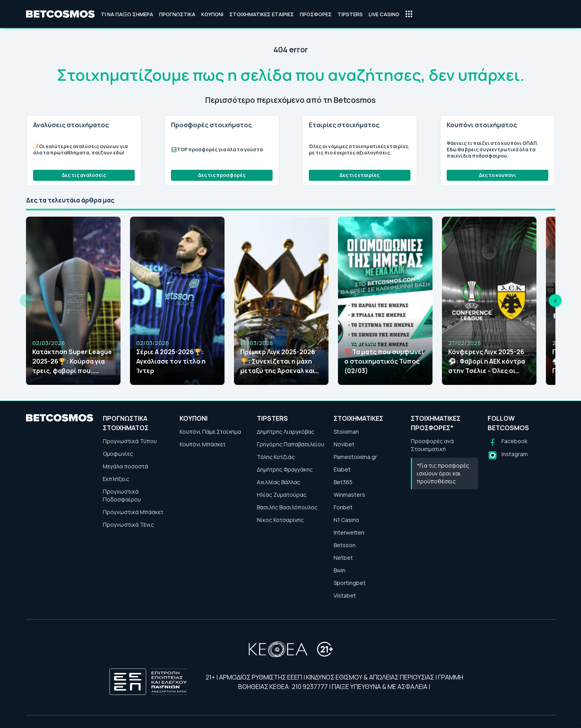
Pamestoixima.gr (355, 457)
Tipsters (350, 14)
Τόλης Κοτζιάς (276, 457)
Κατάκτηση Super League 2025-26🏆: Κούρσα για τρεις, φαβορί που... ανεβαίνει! (72, 361)
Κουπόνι (212, 14)
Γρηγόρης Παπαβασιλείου (290, 444)
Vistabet (345, 595)
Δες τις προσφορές (222, 175)
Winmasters (349, 495)
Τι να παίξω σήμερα (127, 14)
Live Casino (384, 14)
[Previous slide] (26, 301)
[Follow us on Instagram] (508, 455)
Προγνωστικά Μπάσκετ (133, 512)
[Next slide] (555, 301)
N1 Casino (346, 520)
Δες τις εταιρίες (359, 175)
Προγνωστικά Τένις (128, 525)
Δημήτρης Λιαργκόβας (286, 432)
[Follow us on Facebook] (508, 442)
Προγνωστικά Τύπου (130, 441)
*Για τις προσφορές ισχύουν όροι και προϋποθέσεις (443, 473)
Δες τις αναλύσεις (84, 175)
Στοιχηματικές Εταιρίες (262, 14)
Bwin (340, 570)
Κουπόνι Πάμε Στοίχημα (210, 432)
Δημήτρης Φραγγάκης (285, 469)
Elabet (342, 469)
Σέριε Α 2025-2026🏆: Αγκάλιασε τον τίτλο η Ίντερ (171, 361)
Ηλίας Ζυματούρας (282, 495)
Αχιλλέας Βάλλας (278, 482)
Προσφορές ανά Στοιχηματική (432, 445)
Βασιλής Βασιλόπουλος (287, 507)
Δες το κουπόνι (497, 175)
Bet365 (343, 482)
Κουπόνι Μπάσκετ (203, 444)
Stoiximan (346, 432)
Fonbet (343, 507)
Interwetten (349, 532)
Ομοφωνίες (118, 454)
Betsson (345, 545)
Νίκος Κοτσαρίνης (280, 520)
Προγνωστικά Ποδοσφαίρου (122, 495)
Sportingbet (350, 583)
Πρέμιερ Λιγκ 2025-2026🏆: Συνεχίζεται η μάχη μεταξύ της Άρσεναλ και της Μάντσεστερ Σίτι (278, 361)
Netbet (343, 558)
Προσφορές (316, 14)
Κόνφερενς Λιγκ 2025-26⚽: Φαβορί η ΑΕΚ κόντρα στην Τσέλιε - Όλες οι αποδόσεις (487, 361)
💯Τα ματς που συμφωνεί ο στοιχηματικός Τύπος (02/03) (384, 361)
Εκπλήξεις (116, 479)
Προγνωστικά (177, 14)
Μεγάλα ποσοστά (125, 466)
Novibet (344, 444)
